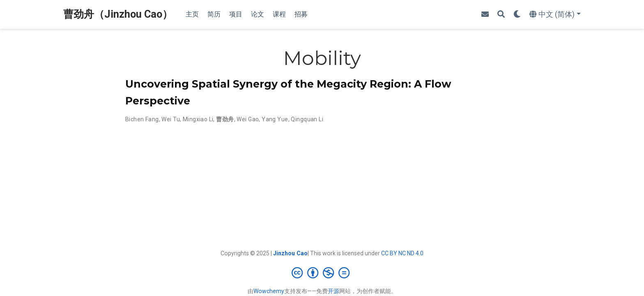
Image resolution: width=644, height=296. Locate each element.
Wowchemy (269, 291)
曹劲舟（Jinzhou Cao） (118, 14)
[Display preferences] (517, 15)
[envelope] (485, 15)
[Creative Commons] (322, 273)
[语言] (555, 15)
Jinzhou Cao (290, 253)
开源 (333, 291)
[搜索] (501, 15)
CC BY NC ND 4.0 (402, 253)
